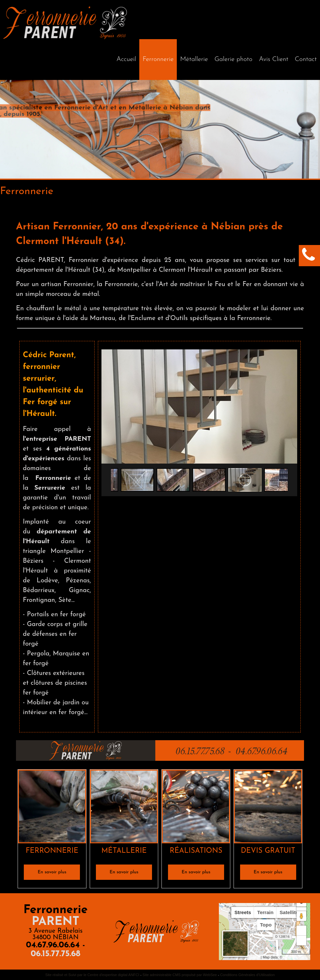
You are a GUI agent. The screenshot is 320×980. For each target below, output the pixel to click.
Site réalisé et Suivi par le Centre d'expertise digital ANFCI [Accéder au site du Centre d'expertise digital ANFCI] (92, 975)
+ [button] (302, 930)
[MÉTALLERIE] (124, 808)
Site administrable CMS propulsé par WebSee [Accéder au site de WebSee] (180, 975)
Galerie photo (234, 59)
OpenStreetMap (296, 957)
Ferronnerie (158, 59)
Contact (306, 59)
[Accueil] (126, 60)
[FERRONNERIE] (52, 808)
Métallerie (194, 59)
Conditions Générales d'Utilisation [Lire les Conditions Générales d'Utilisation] (248, 975)
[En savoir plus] (52, 872)
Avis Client (274, 59)
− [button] (302, 941)
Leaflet (254, 957)
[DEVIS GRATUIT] (268, 808)
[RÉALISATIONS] (196, 808)
